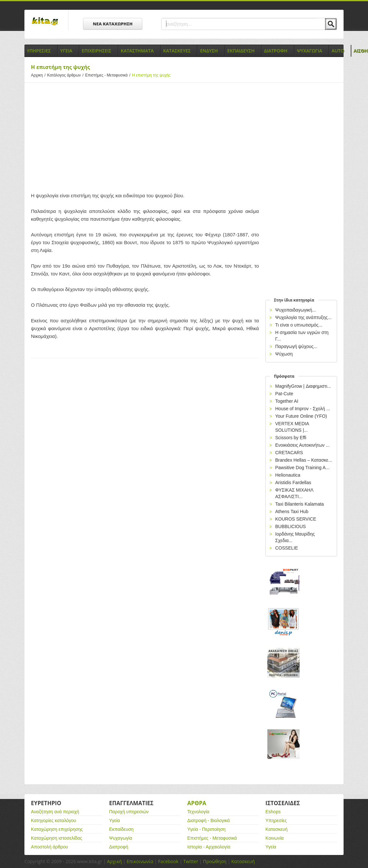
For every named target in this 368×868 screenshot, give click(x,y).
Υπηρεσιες (39, 51)
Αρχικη (39, 75)
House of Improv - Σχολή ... (303, 409)
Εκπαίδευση (121, 829)
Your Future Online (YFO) (301, 416)
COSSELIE (287, 548)
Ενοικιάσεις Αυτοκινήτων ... (302, 445)
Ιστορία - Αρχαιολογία (209, 847)
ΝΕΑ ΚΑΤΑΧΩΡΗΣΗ (113, 24)
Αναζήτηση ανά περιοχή (55, 812)
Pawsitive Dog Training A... (302, 468)
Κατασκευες (177, 51)
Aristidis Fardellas (293, 483)
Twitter (191, 861)
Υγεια (66, 51)
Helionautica (288, 475)
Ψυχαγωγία (121, 838)
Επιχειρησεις (97, 51)
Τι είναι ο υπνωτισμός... (299, 325)
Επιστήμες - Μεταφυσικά (108, 75)
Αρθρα (197, 803)
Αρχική (114, 861)
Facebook (168, 861)
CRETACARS (289, 453)
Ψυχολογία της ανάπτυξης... (303, 317)
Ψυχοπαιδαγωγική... (296, 310)
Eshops (273, 812)
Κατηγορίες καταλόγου (54, 820)
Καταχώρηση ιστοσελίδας (57, 838)
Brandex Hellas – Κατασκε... (304, 460)
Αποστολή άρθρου (50, 847)
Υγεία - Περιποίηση (206, 829)
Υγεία (114, 820)
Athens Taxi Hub (292, 511)
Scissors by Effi (291, 438)
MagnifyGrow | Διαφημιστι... (303, 386)
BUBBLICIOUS (290, 526)
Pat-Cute (284, 394)
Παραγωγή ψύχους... (296, 346)
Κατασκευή (276, 829)
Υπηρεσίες (276, 820)
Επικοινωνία (140, 861)
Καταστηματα (137, 51)
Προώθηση (215, 861)
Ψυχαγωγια (310, 51)
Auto (338, 51)
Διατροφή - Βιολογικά (209, 820)
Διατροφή (119, 847)
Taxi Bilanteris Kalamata (299, 504)
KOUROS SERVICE (296, 519)
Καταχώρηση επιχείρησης (57, 829)
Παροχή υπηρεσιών (129, 812)
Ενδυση (209, 51)
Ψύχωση (284, 354)
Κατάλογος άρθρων (66, 75)
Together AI (287, 401)
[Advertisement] (145, 136)
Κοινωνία (275, 838)
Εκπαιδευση (241, 51)
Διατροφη (276, 51)
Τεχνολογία (198, 812)
